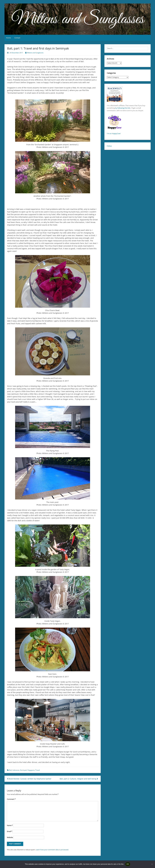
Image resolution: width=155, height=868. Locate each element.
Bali (10, 770)
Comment (11, 799)
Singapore (31, 770)
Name (10, 825)
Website (10, 837)
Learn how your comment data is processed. (52, 850)
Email (9, 831)
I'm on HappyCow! (114, 133)
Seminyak (23, 770)
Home (8, 38)
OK (128, 864)
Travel (38, 770)
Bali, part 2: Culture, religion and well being (79, 779)
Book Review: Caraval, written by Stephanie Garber (29, 779)
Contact (17, 38)
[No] (152, 864)
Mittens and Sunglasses (35, 53)
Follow (109, 146)
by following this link (123, 108)
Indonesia (16, 770)
